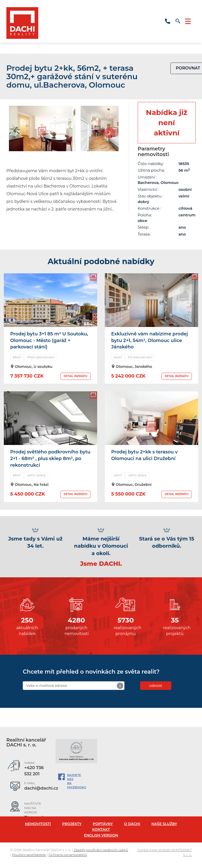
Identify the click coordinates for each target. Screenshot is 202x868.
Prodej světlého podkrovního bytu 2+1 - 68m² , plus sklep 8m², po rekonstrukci (50, 458)
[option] (42, 131)
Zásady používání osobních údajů (101, 850)
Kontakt (101, 829)
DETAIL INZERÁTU (76, 376)
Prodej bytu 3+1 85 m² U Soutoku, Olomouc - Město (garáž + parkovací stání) (49, 340)
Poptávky (103, 824)
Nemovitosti (38, 824)
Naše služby (164, 824)
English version (101, 835)
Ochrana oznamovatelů (68, 855)
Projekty (72, 824)
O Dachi (132, 824)
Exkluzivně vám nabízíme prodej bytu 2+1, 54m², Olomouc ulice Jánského (149, 340)
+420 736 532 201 (168, 21)
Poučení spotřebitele (29, 855)
